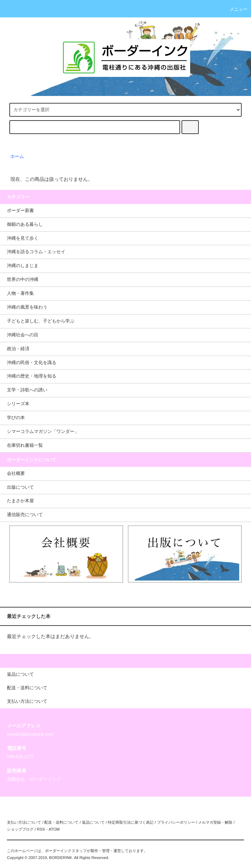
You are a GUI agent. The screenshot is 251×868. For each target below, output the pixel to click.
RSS (41, 829)
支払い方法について (24, 822)
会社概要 (16, 473)
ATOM (54, 829)
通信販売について (25, 515)
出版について (20, 487)
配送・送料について (61, 822)
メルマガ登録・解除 (215, 822)
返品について (93, 822)
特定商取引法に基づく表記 (131, 822)
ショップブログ (20, 829)
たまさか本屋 (20, 501)
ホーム (17, 157)
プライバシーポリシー (176, 822)
